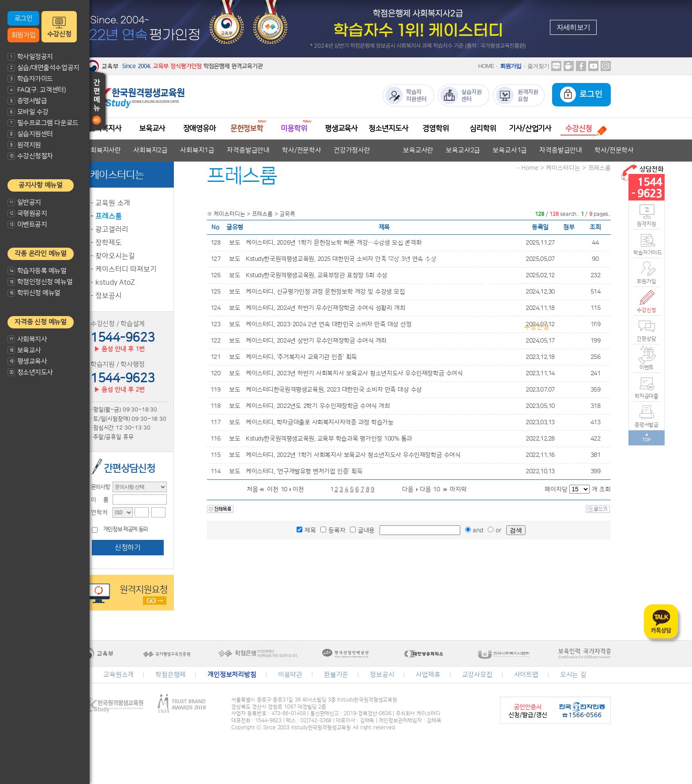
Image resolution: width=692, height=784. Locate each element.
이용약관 (290, 675)
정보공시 (382, 675)
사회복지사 (27, 339)
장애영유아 (199, 128)
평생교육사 (27, 361)
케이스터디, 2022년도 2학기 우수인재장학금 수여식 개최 (318, 406)
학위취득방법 (482, 283)
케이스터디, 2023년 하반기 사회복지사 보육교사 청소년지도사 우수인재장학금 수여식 (354, 373)
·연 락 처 (97, 513)
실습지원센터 (30, 134)
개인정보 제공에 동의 (126, 530)
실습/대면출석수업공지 (43, 68)
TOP (647, 440)
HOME (486, 66)
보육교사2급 (463, 150)
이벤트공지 (27, 224)
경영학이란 (436, 283)
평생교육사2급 (387, 239)
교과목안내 (310, 172)
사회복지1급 (197, 150)
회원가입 (23, 35)
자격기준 (270, 172)
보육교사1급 (510, 150)
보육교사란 (418, 150)
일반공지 (24, 202)
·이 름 (97, 500)
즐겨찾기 (538, 66)
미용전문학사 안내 (303, 217)
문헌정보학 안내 (252, 194)
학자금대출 (647, 396)
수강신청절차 (30, 156)
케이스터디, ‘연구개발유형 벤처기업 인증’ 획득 (304, 471)
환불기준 (336, 675)
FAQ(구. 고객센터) (37, 90)
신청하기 (128, 547)
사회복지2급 (150, 150)
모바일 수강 (28, 112)
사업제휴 (428, 675)
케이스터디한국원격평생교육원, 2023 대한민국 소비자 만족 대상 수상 (334, 390)
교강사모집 (477, 675)
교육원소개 (118, 675)
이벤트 (647, 367)
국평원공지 (27, 213)
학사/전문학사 (302, 150)
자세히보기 (573, 27)
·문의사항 (98, 487)
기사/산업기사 (530, 128)
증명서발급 (27, 101)
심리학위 (483, 128)
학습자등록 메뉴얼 (37, 271)
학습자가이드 (30, 79)
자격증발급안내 (248, 150)
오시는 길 (573, 675)
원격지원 (24, 145)
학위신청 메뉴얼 (34, 293)
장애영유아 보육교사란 (214, 172)
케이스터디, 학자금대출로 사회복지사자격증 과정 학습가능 (320, 422)
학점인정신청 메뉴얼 (40, 282)
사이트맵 (526, 675)
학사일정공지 (30, 57)
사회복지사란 (103, 150)
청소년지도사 (30, 372)
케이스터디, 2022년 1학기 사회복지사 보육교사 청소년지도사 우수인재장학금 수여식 (353, 455)
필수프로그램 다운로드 (43, 123)
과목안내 (500, 327)
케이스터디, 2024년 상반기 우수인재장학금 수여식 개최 (316, 341)
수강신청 (59, 34)
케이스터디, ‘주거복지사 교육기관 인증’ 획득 (301, 357)
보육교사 (24, 350)
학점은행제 (171, 675)
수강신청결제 (580, 327)
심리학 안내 (486, 305)
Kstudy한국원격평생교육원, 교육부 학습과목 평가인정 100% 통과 (329, 439)
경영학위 (435, 128)
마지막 (458, 490)
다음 (408, 490)
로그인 (24, 18)
